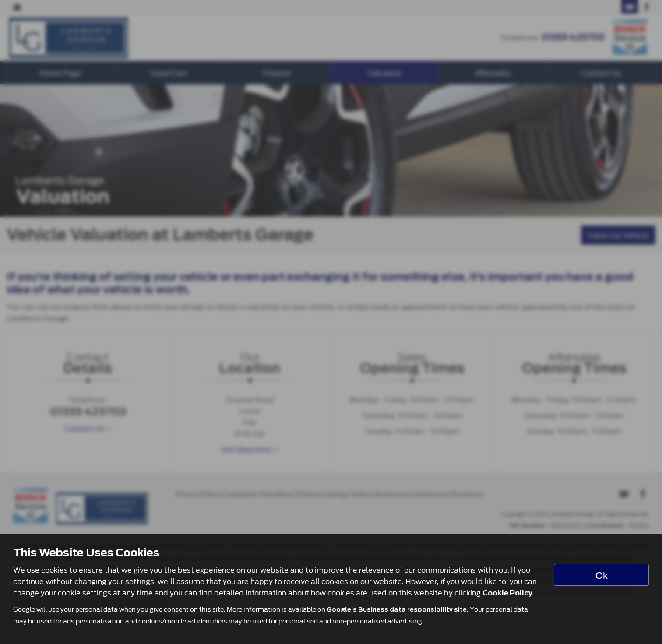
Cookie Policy (507, 593)
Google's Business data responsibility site (397, 609)
